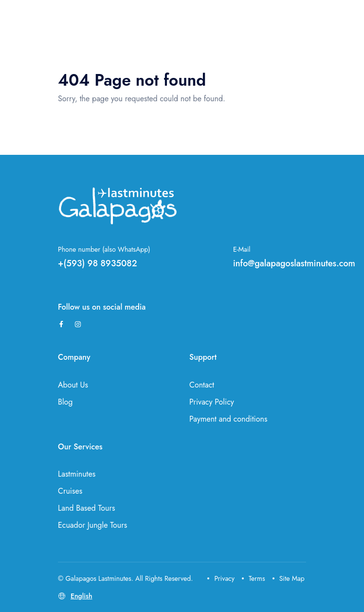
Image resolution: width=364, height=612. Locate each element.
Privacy (221, 578)
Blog (65, 402)
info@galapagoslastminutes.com (294, 263)
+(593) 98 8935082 (98, 263)
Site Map (289, 578)
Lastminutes (77, 474)
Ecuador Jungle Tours (92, 525)
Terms (254, 578)
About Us (73, 385)
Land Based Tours (86, 508)
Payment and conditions (228, 419)
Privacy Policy (212, 402)
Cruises (70, 491)
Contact (202, 385)
